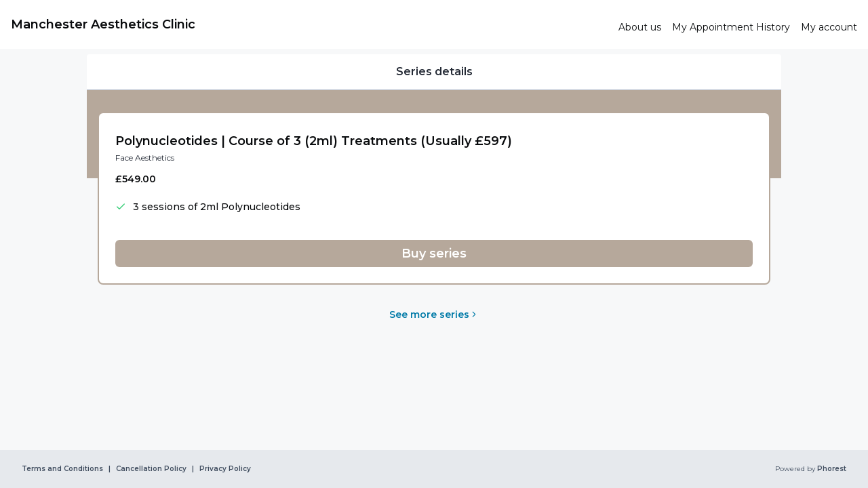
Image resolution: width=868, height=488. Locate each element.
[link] (309, 24)
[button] (434, 253)
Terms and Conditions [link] (62, 469)
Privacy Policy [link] (225, 469)
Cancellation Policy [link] (151, 469)
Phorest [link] (831, 469)
